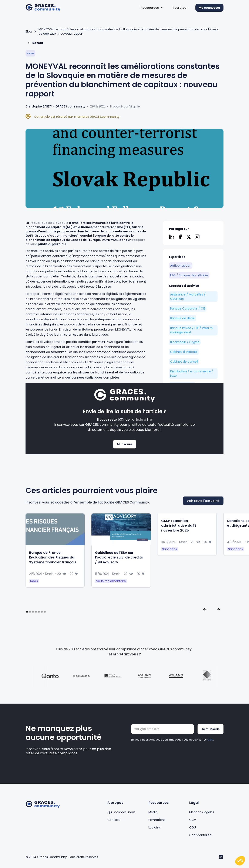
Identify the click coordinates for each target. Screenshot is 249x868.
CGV (193, 820)
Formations (157, 820)
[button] (152, 8)
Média (153, 812)
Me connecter (209, 8)
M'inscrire (125, 444)
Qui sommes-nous (121, 812)
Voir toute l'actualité (203, 517)
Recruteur (180, 8)
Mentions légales (202, 812)
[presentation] (163, 753)
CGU (210, 740)
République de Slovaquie (49, 223)
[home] (43, 8)
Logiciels (155, 827)
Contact (114, 820)
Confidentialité (200, 835)
